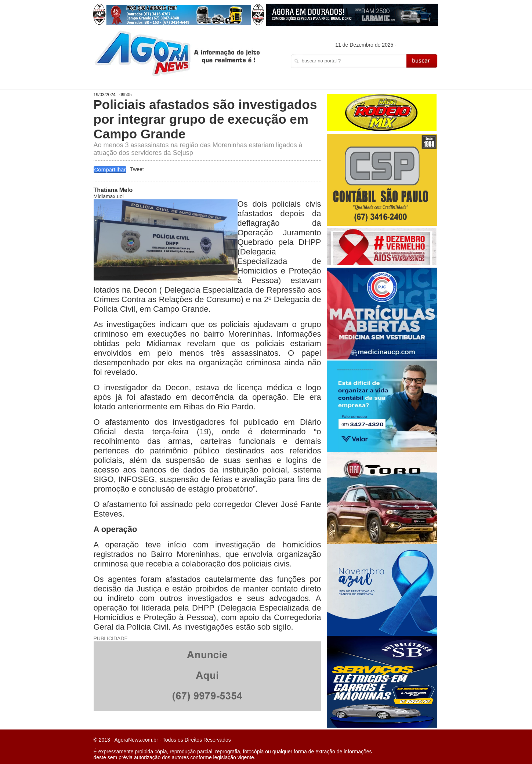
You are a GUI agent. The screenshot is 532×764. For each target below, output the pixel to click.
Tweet (137, 169)
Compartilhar (110, 169)
